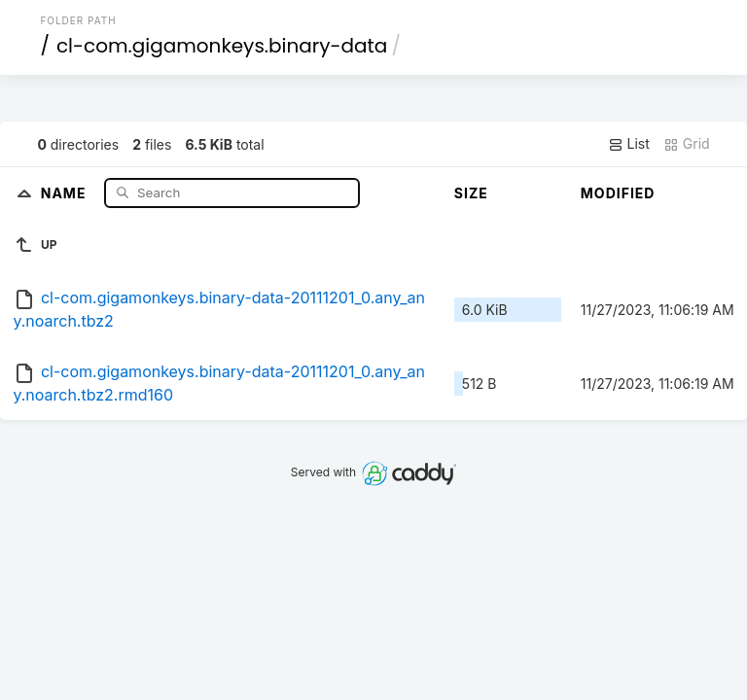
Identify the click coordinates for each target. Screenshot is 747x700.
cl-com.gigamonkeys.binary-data (222, 46)
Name (66, 192)
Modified (618, 193)
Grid (687, 144)
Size (471, 193)
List (629, 144)
